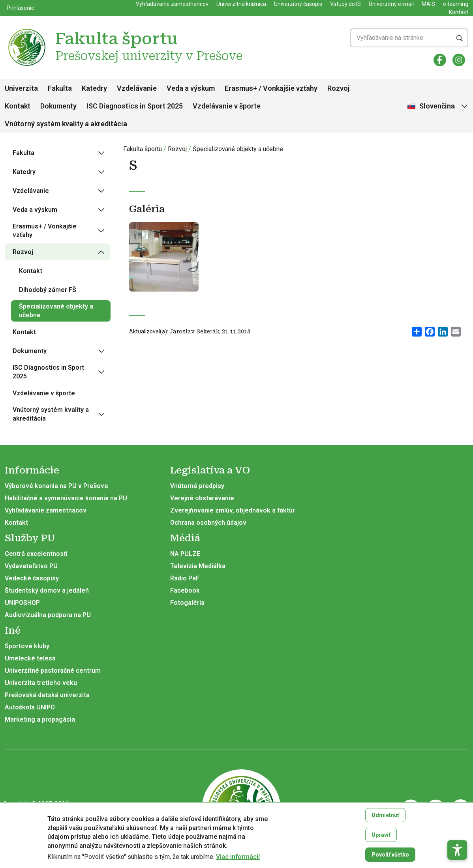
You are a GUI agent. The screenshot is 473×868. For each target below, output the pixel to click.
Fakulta (60, 88)
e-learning (456, 4)
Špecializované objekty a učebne (238, 149)
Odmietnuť (385, 821)
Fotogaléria (187, 603)
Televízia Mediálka (198, 566)
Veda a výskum (191, 88)
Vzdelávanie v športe (227, 106)
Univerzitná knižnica (241, 4)
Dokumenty (58, 106)
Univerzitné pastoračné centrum (53, 671)
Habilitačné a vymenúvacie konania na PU (66, 498)
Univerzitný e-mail (391, 4)
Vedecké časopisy (32, 578)
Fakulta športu (143, 149)
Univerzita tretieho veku (41, 683)
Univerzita (21, 88)
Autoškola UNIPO (30, 707)
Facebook (185, 590)
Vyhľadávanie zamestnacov (46, 510)
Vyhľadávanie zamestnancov (172, 4)
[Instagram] (459, 60)
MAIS (428, 4)
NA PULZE (185, 554)
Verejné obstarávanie (202, 498)
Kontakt (459, 12)
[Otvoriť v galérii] (164, 260)
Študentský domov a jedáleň (47, 590)
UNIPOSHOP (22, 603)
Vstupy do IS (345, 4)
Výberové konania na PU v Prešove (56, 486)
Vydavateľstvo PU (31, 566)
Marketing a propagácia (40, 719)
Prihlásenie (21, 8)
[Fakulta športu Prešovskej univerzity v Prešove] (27, 30)
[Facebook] (440, 60)
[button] (457, 824)
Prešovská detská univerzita (47, 695)
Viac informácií (238, 863)
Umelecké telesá (30, 658)
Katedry (94, 88)
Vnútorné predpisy (197, 486)
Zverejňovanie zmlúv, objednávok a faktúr (233, 510)
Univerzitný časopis (298, 4)
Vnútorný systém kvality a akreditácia (66, 124)
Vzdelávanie (137, 88)
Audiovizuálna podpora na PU (48, 615)
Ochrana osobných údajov (208, 523)
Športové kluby (27, 646)
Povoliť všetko (390, 861)
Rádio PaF (185, 578)
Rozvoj (338, 88)
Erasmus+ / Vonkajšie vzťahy (271, 88)
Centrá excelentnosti (36, 554)
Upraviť (381, 841)
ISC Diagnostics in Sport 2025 (135, 106)
